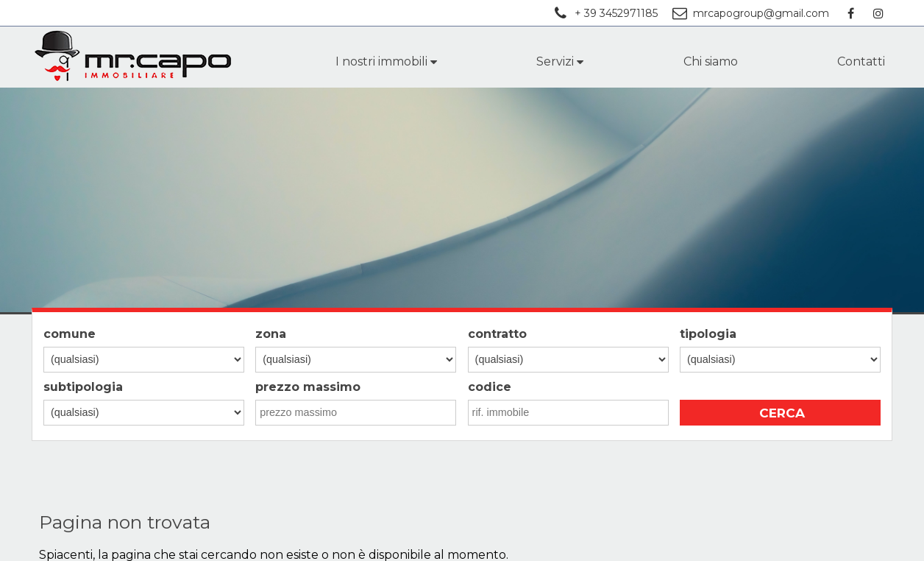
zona (271, 334)
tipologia (708, 334)
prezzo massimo (308, 387)
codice (490, 387)
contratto (497, 334)
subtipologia (83, 387)
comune (70, 334)
